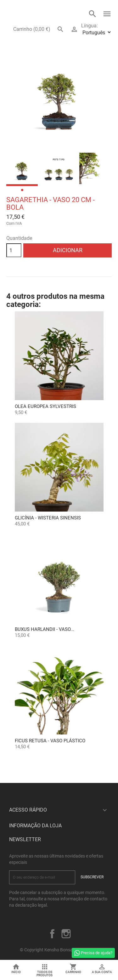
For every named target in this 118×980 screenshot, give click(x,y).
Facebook (52, 934)
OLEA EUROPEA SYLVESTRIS (45, 406)
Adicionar (68, 250)
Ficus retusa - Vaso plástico (50, 741)
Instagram (66, 934)
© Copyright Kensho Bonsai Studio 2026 (59, 950)
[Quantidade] (14, 250)
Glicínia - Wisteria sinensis (48, 518)
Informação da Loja (35, 826)
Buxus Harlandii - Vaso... (45, 629)
